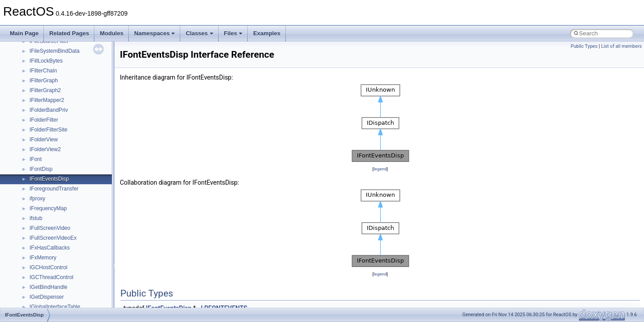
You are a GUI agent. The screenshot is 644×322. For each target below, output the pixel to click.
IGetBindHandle (49, 287)
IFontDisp (41, 169)
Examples (267, 33)
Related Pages (69, 33)
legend (380, 169)
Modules (112, 33)
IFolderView (44, 140)
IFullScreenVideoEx (53, 238)
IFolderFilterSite (49, 130)
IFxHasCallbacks (50, 248)
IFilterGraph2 (45, 90)
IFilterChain (43, 71)
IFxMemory (43, 258)
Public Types (584, 46)
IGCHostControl (49, 267)
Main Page (24, 33)
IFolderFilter (44, 120)
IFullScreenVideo (50, 228)
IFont (36, 159)
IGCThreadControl (51, 277)
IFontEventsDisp (49, 179)
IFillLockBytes (46, 61)
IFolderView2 (45, 149)
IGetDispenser (47, 297)
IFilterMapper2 (47, 100)
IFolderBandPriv (49, 110)
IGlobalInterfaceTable (55, 307)
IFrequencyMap (48, 208)
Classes (199, 33)
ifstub (36, 218)
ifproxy (37, 199)
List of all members (621, 46)
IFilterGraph (44, 80)
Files (233, 33)
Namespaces (155, 33)
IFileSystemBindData (55, 51)
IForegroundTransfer (54, 189)
